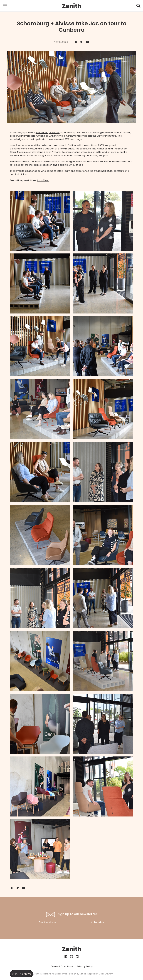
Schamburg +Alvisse (48, 132)
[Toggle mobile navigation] (5, 6)
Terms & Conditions (62, 966)
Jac (72, 139)
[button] (138, 7)
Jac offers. (43, 180)
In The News (23, 974)
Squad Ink (85, 974)
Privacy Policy (85, 966)
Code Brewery (106, 974)
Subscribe (98, 922)
